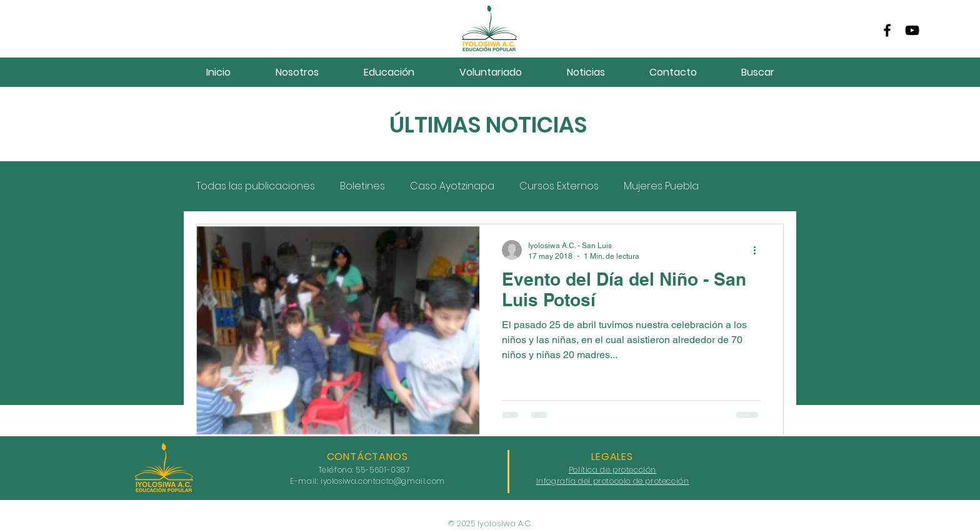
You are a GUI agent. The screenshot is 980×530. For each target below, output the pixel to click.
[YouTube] (912, 30)
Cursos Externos (559, 186)
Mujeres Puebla (661, 186)
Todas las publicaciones (256, 186)
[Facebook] (887, 30)
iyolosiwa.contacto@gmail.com (383, 481)
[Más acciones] (759, 250)
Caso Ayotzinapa (452, 186)
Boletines (362, 186)
